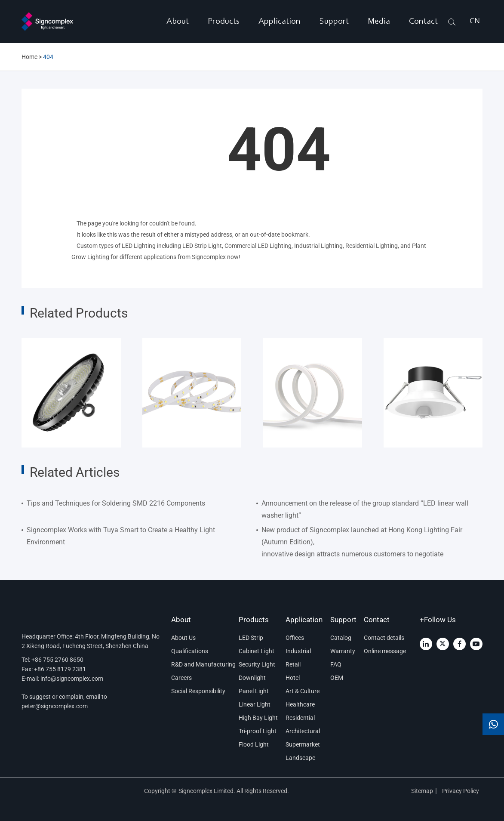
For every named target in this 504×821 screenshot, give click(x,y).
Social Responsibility (198, 691)
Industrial (298, 651)
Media (379, 22)
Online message (385, 651)
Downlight (252, 678)
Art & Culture (303, 691)
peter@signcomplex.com (55, 706)
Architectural (303, 731)
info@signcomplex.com (72, 679)
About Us (183, 638)
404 (48, 57)
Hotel (293, 678)
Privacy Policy (461, 791)
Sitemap (422, 791)
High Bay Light (258, 718)
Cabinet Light (257, 651)
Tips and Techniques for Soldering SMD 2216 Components (116, 503)
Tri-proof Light (258, 731)
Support (334, 22)
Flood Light (254, 744)
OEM (337, 678)
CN (475, 22)
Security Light (257, 664)
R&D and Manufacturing (201, 664)
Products (224, 22)
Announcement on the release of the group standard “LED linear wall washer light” (365, 509)
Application (280, 22)
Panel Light (254, 691)
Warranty (343, 651)
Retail (293, 664)
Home (29, 57)
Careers (181, 678)
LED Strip (251, 638)
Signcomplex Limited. (207, 791)
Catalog (341, 638)
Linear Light (255, 704)
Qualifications (190, 651)
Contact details (384, 638)
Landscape (300, 758)
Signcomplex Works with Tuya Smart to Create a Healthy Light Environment (121, 536)
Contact (423, 22)
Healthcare (300, 704)
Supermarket (303, 744)
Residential (300, 718)
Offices (295, 638)
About (178, 22)
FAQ (336, 664)
